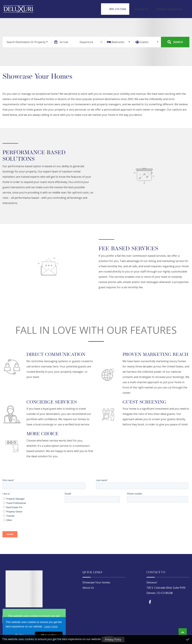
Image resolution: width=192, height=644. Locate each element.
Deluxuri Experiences (172, 8)
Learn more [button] (51, 627)
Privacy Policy (113, 639)
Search (175, 39)
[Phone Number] (126, 8)
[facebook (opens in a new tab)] (150, 599)
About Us (88, 585)
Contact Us (149, 8)
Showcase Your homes (96, 580)
